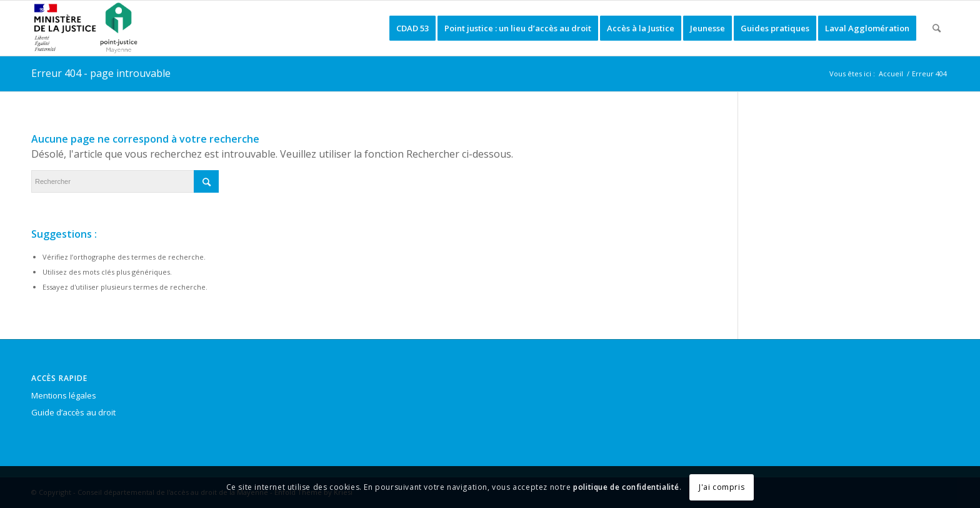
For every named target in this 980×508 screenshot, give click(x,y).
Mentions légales (64, 395)
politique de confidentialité (626, 487)
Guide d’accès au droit (73, 412)
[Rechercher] (937, 28)
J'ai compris (722, 487)
